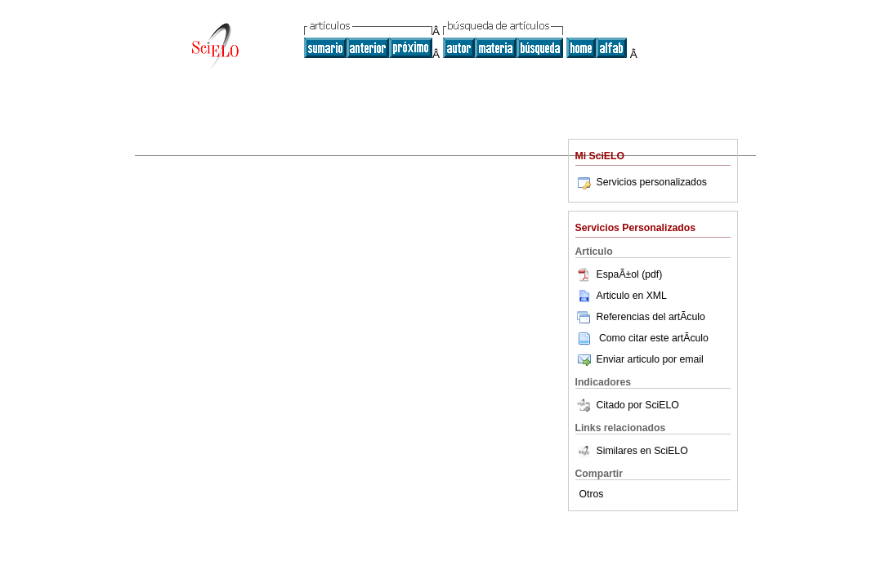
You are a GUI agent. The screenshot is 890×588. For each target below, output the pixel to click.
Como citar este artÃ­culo (654, 338)
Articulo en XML (621, 296)
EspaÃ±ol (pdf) (619, 274)
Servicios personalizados (641, 182)
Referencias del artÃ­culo (640, 317)
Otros (592, 494)
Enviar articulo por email (640, 359)
